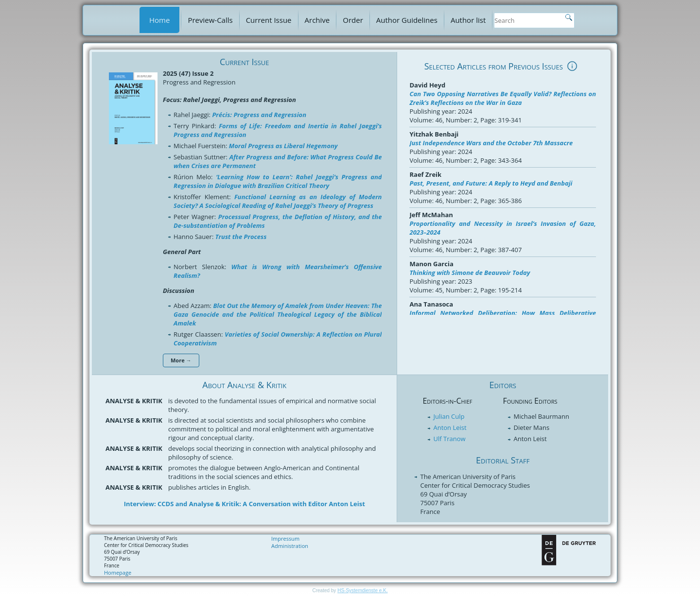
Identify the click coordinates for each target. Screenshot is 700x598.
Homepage (118, 572)
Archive (317, 20)
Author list (468, 20)
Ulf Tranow (449, 439)
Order (353, 20)
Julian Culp (449, 416)
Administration (290, 546)
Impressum (285, 538)
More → (181, 360)
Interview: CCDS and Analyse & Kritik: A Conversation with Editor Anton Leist (245, 504)
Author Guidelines (407, 20)
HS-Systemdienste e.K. (362, 590)
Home (159, 20)
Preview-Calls (210, 20)
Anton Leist (450, 427)
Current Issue (269, 20)
